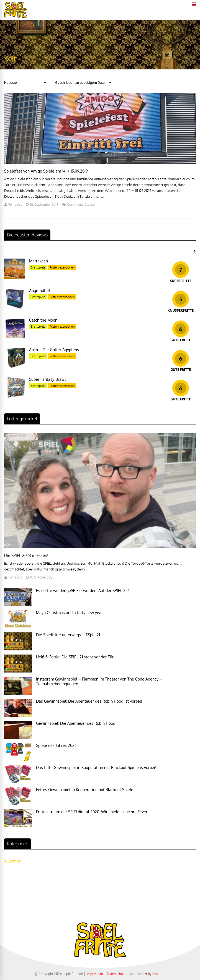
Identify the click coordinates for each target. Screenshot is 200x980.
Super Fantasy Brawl (47, 379)
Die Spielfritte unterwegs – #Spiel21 (68, 635)
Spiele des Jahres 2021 (56, 745)
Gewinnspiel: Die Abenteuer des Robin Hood (76, 723)
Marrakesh (39, 261)
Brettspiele (38, 267)
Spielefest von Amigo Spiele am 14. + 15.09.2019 (46, 171)
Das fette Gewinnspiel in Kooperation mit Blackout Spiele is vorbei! (96, 767)
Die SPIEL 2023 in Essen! (26, 555)
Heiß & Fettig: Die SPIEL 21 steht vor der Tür (75, 657)
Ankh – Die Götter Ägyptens (54, 350)
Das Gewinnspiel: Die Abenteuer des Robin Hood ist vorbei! (89, 701)
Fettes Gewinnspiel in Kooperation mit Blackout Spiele (85, 790)
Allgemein (13, 861)
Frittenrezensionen (62, 267)
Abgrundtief (40, 290)
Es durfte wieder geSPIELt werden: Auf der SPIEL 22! (82, 591)
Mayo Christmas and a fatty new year (69, 613)
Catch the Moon (43, 320)
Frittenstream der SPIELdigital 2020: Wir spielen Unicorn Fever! (92, 812)
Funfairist (15, 204)
